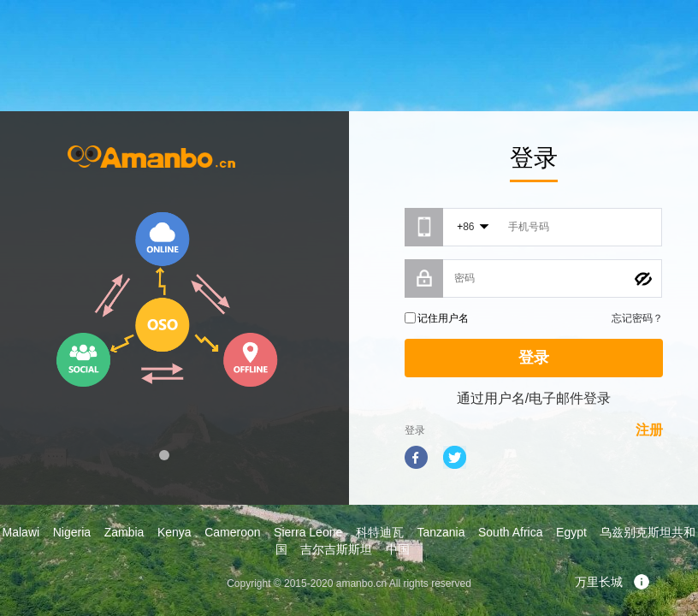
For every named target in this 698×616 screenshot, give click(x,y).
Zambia (124, 532)
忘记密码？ (637, 318)
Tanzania (441, 532)
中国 (398, 549)
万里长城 (612, 582)
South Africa (511, 532)
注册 (649, 430)
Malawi (21, 532)
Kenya (174, 532)
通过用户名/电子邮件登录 (534, 398)
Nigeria (72, 532)
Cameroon (232, 532)
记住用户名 (443, 318)
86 (468, 227)
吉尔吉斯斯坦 (336, 549)
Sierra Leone (308, 532)
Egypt (571, 532)
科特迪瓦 (380, 532)
